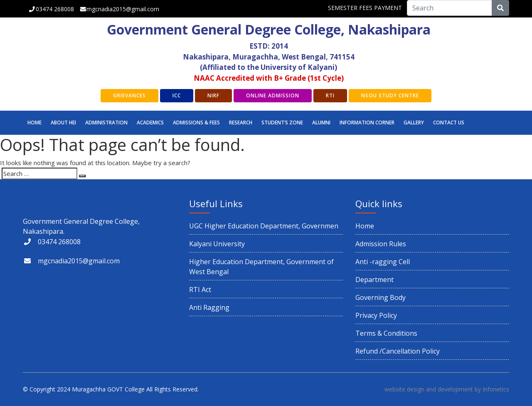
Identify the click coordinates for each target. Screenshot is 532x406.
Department (374, 280)
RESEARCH (241, 123)
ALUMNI (321, 123)
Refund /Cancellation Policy (398, 351)
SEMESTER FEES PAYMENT (365, 8)
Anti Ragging (209, 307)
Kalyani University (217, 244)
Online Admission (273, 95)
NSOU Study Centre (390, 95)
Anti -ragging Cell (383, 262)
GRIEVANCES (129, 95)
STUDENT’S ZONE (282, 123)
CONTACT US (449, 123)
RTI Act (200, 290)
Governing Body (381, 297)
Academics (150, 123)
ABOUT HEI (63, 123)
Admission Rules (381, 244)
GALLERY (414, 123)
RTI (330, 95)
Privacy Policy (376, 315)
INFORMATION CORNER (367, 123)
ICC (177, 95)
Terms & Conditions (386, 333)
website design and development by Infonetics (447, 389)
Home (34, 123)
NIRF (213, 95)
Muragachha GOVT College (108, 389)
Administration (106, 123)
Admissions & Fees (196, 123)
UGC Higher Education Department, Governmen (264, 226)
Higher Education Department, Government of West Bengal (261, 267)
